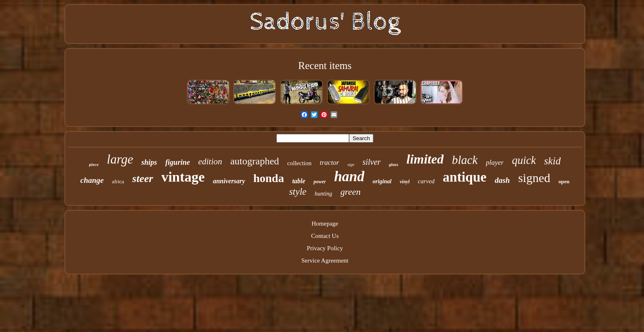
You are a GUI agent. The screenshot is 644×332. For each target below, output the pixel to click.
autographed (255, 161)
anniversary (229, 181)
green (351, 192)
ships (149, 162)
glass (394, 164)
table (299, 181)
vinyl (405, 182)
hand (349, 176)
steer (143, 179)
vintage (183, 177)
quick (524, 160)
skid (552, 161)
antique (465, 177)
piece (94, 164)
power (320, 182)
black (465, 160)
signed (534, 178)
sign (351, 165)
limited (425, 159)
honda (269, 178)
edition (210, 161)
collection (299, 163)
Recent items (325, 66)
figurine (177, 162)
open (564, 181)
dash (502, 180)
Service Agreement (325, 261)
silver (371, 162)
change (92, 180)
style (298, 192)
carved (426, 181)
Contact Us (325, 236)
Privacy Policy (325, 248)
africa (118, 181)
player (495, 163)
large (120, 159)
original (382, 181)
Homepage (325, 224)
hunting (323, 194)
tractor (330, 163)
